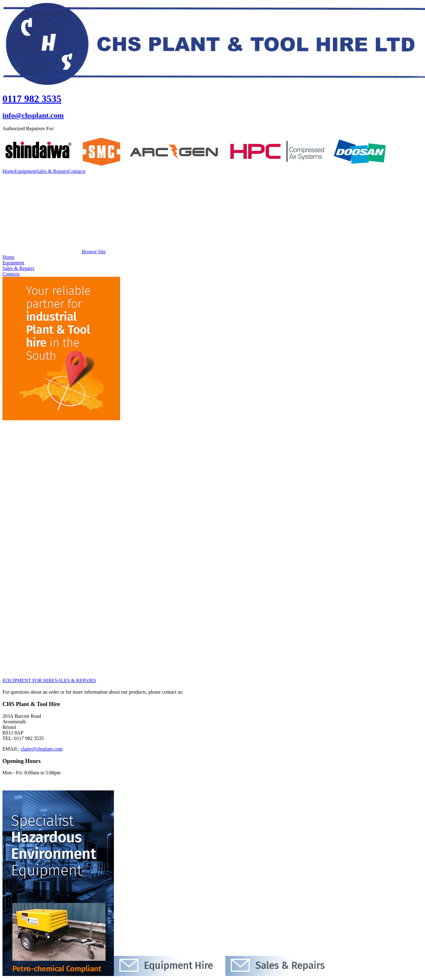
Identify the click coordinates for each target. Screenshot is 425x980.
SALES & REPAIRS (76, 680)
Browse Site (54, 252)
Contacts (77, 171)
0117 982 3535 (32, 99)
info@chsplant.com (33, 115)
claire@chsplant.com (42, 749)
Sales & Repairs (52, 171)
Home (9, 171)
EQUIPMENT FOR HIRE (29, 680)
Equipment (25, 171)
